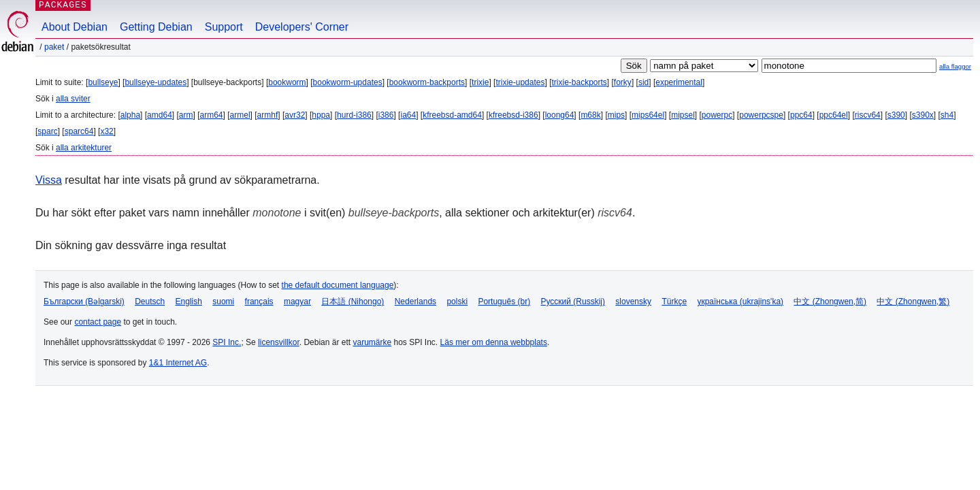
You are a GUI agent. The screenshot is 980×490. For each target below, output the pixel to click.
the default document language (338, 285)
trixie (480, 82)
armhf (268, 115)
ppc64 (801, 115)
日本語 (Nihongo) (353, 301)
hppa (321, 115)
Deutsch (150, 301)
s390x (923, 115)
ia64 (408, 115)
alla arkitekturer (84, 148)
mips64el (648, 115)
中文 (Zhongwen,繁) (913, 301)
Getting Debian (156, 27)
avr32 (295, 115)
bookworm (287, 82)
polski (457, 301)
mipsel (683, 115)
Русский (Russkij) (573, 301)
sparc (47, 131)
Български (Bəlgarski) (84, 301)
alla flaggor (955, 66)
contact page (98, 322)
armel (240, 115)
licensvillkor (279, 342)
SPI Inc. (227, 342)
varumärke (372, 342)
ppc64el (834, 115)
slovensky (633, 301)
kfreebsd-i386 (513, 115)
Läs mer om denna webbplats (494, 342)
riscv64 (868, 115)
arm (186, 115)
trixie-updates (520, 82)
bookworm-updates (348, 82)
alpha (130, 115)
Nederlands (415, 301)
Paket (54, 47)
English (189, 301)
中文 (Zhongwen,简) (830, 301)
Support (224, 27)
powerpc (717, 115)
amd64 (160, 115)
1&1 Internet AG (178, 363)
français (259, 301)
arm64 (212, 115)
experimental (679, 82)
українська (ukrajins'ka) (740, 301)
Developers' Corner (302, 27)
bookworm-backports (427, 82)
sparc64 (79, 131)
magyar (297, 301)
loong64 (560, 115)
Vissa (49, 180)
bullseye (103, 82)
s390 (896, 115)
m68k (590, 115)
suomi (223, 301)
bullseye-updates (156, 82)
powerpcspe (761, 115)
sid (643, 82)
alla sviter (73, 99)
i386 (386, 115)
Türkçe (674, 301)
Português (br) (504, 301)
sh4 (947, 115)
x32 (107, 131)
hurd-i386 (354, 115)
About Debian (75, 27)
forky (623, 82)
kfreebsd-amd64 (452, 115)
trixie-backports (579, 82)
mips (616, 115)
